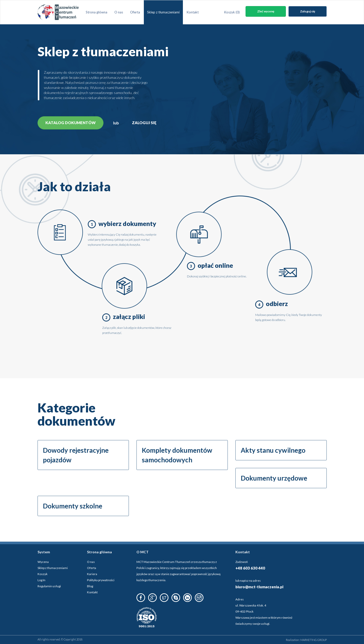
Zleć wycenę (266, 11)
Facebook (141, 598)
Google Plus (152, 598)
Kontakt (193, 12)
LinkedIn (187, 598)
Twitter (164, 598)
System (44, 552)
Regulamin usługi (49, 586)
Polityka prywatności (101, 580)
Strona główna (97, 12)
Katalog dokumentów (71, 123)
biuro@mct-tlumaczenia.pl (259, 587)
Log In (41, 580)
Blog (90, 586)
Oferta (135, 12)
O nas (119, 12)
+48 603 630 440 (250, 568)
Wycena (43, 562)
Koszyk (232, 12)
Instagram (199, 598)
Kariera (92, 574)
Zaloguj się (308, 11)
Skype (176, 598)
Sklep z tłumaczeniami (163, 12)
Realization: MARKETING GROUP (306, 640)
